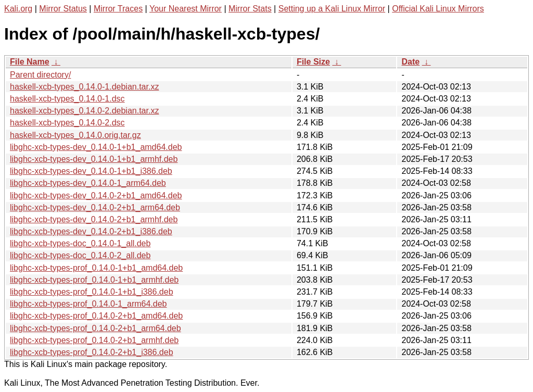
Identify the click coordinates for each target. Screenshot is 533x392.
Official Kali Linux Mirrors (438, 9)
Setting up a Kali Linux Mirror (332, 9)
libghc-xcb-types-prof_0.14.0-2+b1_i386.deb (92, 352)
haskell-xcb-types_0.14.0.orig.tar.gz (75, 135)
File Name (30, 62)
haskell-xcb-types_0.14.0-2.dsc (67, 123)
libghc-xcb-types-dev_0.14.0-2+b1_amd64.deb (96, 195)
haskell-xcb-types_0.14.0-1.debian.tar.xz (84, 87)
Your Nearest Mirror (186, 9)
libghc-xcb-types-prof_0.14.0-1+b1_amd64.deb (96, 268)
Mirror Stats (250, 9)
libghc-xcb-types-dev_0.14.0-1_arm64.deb (88, 183)
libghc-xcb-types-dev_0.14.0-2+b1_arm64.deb (95, 207)
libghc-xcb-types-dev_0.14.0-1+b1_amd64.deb (96, 147)
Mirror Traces (118, 9)
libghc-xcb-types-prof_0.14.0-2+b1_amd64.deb (96, 316)
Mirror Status (63, 9)
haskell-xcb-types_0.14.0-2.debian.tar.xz (84, 111)
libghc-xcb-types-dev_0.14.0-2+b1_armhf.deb (94, 219)
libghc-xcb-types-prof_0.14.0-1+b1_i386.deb (92, 292)
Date (410, 62)
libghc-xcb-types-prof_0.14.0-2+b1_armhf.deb (94, 340)
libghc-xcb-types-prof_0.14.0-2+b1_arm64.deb (96, 328)
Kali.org (18, 9)
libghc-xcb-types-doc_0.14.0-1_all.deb (80, 243)
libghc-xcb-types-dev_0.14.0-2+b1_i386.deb (91, 231)
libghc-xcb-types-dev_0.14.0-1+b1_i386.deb (91, 171)
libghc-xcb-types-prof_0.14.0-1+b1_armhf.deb (94, 280)
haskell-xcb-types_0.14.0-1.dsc (67, 99)
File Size (313, 62)
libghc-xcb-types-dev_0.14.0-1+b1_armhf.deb (94, 159)
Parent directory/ (40, 75)
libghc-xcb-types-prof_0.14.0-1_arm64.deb (88, 304)
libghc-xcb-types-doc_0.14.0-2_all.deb (80, 255)
